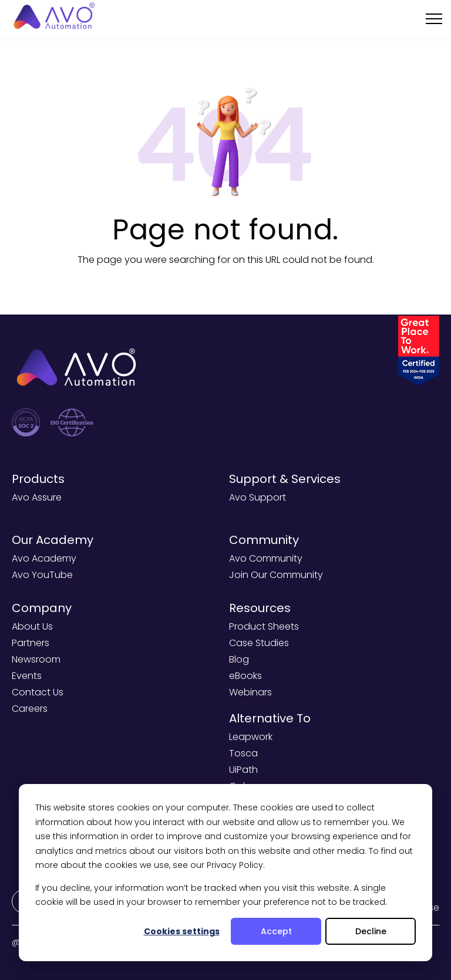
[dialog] (225, 873)
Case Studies (259, 643)
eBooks (245, 676)
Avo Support (258, 497)
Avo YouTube (42, 575)
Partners (31, 643)
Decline (371, 931)
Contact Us (38, 692)
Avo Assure (37, 497)
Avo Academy (44, 558)
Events (27, 676)
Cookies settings (182, 931)
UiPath (243, 770)
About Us (32, 626)
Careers (30, 709)
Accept (276, 931)
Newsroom (36, 659)
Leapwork (251, 737)
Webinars (250, 692)
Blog (239, 659)
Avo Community (266, 558)
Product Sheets (264, 626)
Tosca (243, 753)
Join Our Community (276, 575)
